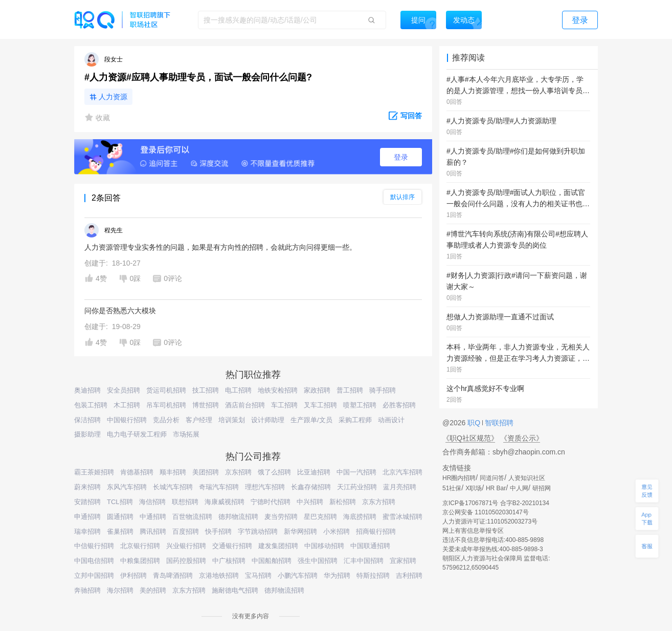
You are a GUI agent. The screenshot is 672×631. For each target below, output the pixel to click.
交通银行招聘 (232, 546)
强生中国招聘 (318, 561)
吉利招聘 (409, 575)
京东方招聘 (379, 502)
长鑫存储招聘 (311, 487)
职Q (475, 423)
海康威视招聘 (225, 502)
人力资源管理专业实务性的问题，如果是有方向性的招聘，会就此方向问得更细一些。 (220, 247)
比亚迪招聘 (314, 472)
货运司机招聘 (166, 390)
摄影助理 (87, 434)
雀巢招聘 (120, 531)
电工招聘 (238, 390)
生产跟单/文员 (311, 420)
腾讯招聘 (153, 531)
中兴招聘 (310, 502)
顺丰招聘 (173, 472)
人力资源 (113, 97)
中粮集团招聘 (140, 561)
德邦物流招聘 (238, 517)
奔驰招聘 (87, 590)
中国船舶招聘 (272, 561)
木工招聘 (127, 405)
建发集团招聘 (278, 546)
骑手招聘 (383, 390)
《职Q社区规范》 (470, 438)
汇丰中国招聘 (364, 561)
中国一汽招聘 (356, 472)
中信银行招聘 (94, 546)
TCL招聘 (120, 502)
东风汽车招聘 (127, 487)
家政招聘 (317, 390)
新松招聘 (343, 502)
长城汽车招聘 (173, 487)
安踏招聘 (87, 502)
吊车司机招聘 (166, 405)
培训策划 (232, 420)
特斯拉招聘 (373, 575)
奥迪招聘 (87, 390)
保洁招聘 (87, 420)
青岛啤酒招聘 (173, 575)
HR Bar (496, 488)
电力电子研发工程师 (137, 434)
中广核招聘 (229, 561)
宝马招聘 (258, 575)
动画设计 (391, 420)
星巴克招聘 (320, 517)
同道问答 (492, 478)
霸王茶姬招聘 (94, 472)
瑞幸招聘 (87, 531)
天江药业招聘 (357, 487)
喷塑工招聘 (360, 405)
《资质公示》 (522, 438)
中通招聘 (153, 517)
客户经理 (199, 420)
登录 (401, 157)
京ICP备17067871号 (470, 503)
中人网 (519, 488)
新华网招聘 (300, 531)
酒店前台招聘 (245, 405)
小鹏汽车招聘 (298, 575)
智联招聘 (498, 423)
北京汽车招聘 (402, 472)
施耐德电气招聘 (235, 590)
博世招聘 (206, 405)
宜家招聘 (403, 561)
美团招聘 (206, 472)
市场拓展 (186, 434)
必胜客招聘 (399, 405)
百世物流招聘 (192, 517)
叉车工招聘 (320, 405)
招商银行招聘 (376, 531)
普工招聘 (350, 390)
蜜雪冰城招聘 (402, 517)
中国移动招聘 (324, 546)
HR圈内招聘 (459, 478)
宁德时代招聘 (271, 502)
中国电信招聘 (94, 561)
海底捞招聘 (360, 517)
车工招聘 (284, 405)
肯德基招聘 (137, 472)
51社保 (452, 488)
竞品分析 (166, 420)
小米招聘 (337, 531)
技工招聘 (206, 390)
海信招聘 (152, 502)
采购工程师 (355, 420)
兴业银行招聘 (186, 546)
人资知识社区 (527, 478)
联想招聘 (185, 502)
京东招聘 (238, 472)
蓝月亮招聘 (400, 487)
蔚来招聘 (87, 487)
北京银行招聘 (140, 546)
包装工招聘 (91, 405)
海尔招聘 (120, 590)
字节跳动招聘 (258, 531)
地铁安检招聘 (278, 390)
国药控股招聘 (186, 561)
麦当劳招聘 (281, 517)
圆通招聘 (120, 517)
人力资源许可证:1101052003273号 (490, 521)
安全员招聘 (124, 390)
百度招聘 (186, 531)
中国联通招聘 (370, 546)
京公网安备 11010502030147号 (486, 512)
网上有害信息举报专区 (473, 531)
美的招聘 (153, 590)
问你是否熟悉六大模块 (120, 311)
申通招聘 (87, 517)
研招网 (542, 488)
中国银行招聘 (127, 420)
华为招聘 (337, 575)
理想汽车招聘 (265, 487)
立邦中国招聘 (94, 575)
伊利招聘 (133, 575)
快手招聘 (218, 531)
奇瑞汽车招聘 (219, 487)
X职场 (474, 488)
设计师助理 (268, 420)
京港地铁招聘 (219, 575)
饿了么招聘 (274, 472)
